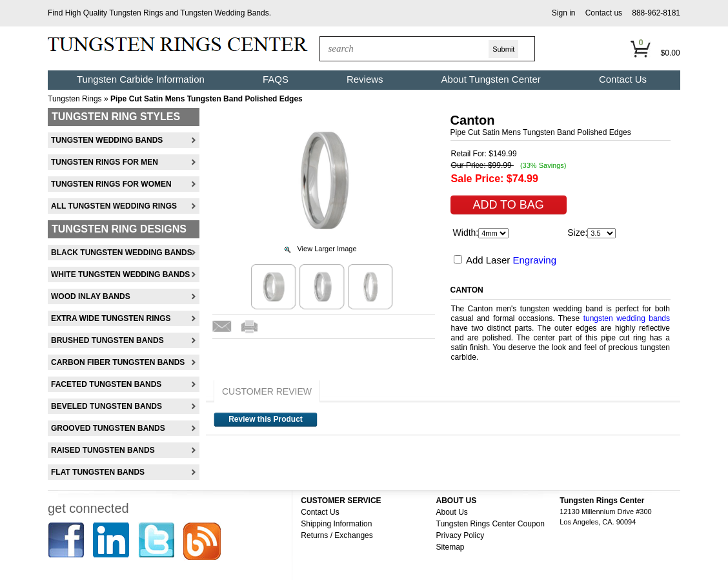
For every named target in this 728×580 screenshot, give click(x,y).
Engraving (534, 260)
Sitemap (450, 547)
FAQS (276, 79)
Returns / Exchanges (337, 535)
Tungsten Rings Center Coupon (490, 524)
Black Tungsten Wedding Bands (122, 253)
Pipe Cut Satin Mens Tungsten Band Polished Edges (207, 99)
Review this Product (266, 419)
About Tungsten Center (491, 79)
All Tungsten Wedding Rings (114, 206)
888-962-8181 (656, 13)
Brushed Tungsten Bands (107, 340)
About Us (452, 512)
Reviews (365, 79)
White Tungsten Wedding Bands (120, 274)
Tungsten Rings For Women (111, 184)
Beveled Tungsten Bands (106, 406)
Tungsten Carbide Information (141, 79)
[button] (564, 13)
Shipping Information (336, 524)
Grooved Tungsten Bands (108, 428)
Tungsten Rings (136, 13)
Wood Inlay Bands (91, 296)
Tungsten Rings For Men (105, 162)
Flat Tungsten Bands (98, 472)
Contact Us (623, 79)
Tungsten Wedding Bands (224, 13)
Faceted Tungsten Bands (106, 384)
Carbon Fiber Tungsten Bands (118, 362)
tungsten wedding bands (627, 318)
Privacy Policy (460, 535)
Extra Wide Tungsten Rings (111, 318)
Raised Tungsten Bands (103, 450)
